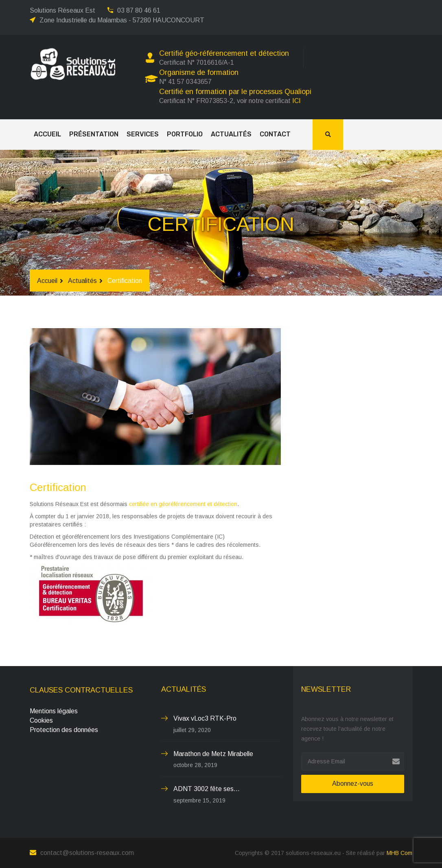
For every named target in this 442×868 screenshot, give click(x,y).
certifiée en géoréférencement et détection (183, 504)
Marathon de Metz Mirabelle (213, 754)
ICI (296, 101)
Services (143, 134)
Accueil (47, 134)
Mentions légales (54, 711)
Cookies (41, 720)
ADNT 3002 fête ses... (207, 789)
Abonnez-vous (353, 784)
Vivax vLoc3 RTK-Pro (205, 718)
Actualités (231, 134)
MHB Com (399, 853)
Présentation (94, 134)
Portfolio (185, 134)
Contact (275, 134)
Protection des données (64, 730)
